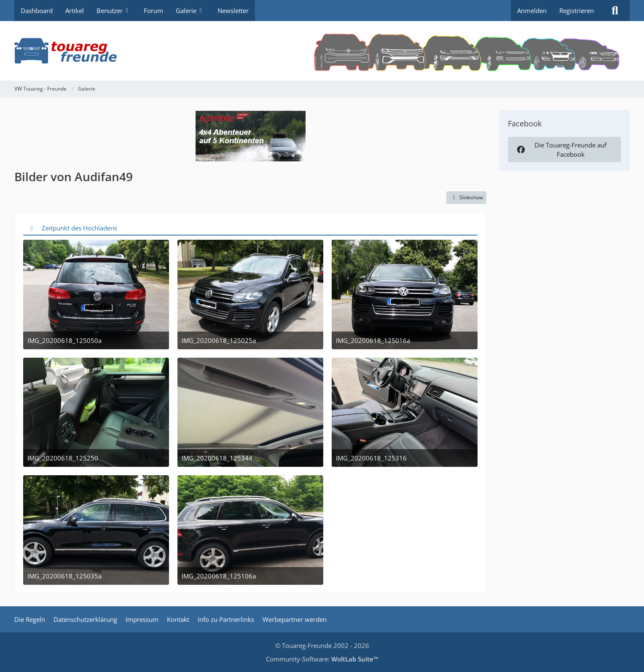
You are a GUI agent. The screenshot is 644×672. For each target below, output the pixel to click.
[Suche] (615, 11)
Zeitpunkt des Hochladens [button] (79, 228)
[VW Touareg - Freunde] (322, 51)
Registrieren (577, 11)
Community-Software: (322, 659)
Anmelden (532, 11)
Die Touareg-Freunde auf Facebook (561, 150)
